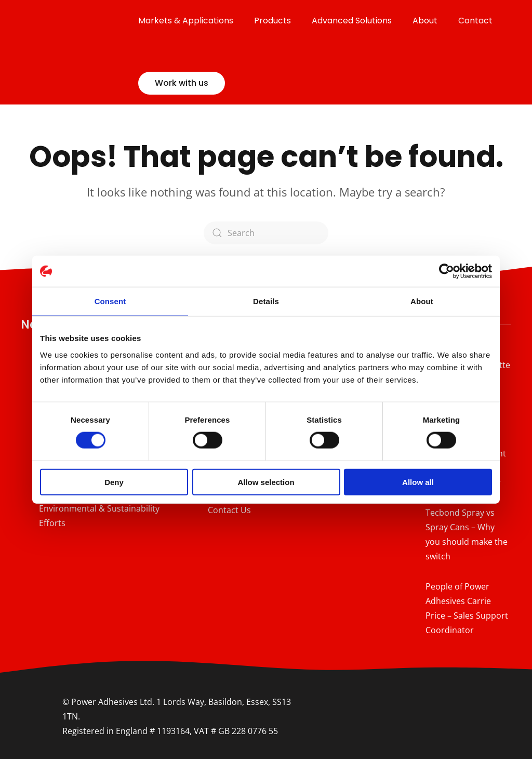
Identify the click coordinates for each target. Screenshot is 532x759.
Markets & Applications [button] (186, 21)
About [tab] (422, 301)
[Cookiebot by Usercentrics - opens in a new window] (447, 271)
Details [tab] (266, 301)
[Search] (266, 233)
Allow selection (266, 482)
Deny (114, 482)
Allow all (418, 482)
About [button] (425, 21)
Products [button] (272, 21)
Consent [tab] (110, 301)
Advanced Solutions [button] (352, 21)
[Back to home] (79, 52)
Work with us (182, 83)
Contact (475, 21)
